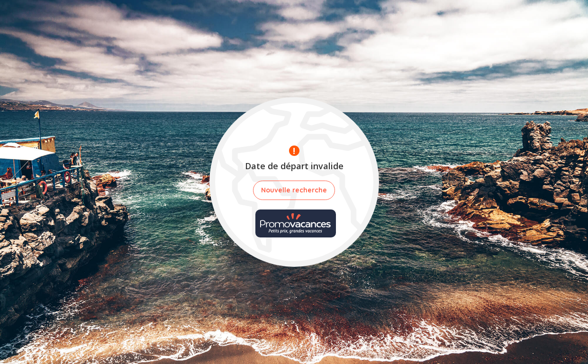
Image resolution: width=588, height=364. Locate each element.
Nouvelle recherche (294, 190)
